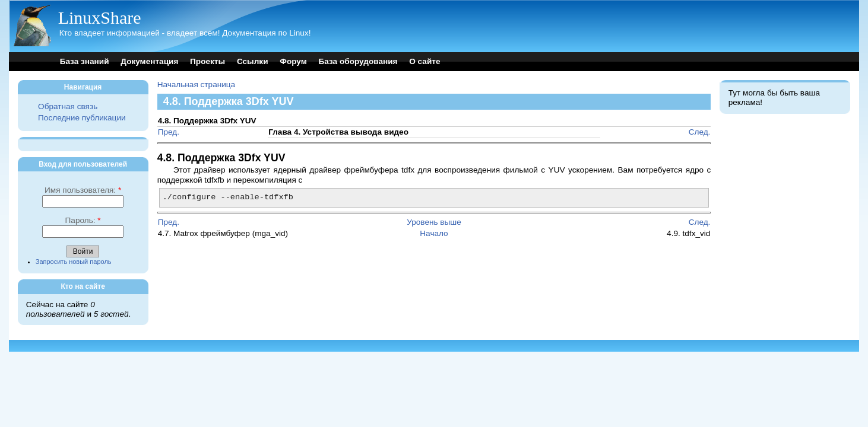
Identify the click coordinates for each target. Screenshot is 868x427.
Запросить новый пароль (74, 262)
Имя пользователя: (83, 190)
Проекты (208, 61)
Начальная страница (197, 85)
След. (700, 132)
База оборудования (358, 61)
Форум (293, 61)
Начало (434, 233)
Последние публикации (82, 118)
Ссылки (253, 61)
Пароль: (83, 220)
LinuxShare (100, 17)
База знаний (85, 61)
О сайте (425, 61)
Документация (149, 61)
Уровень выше (434, 222)
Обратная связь (68, 106)
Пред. (169, 132)
